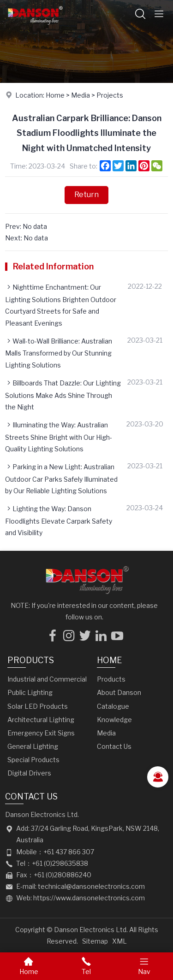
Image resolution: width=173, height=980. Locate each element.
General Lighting (33, 746)
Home (55, 95)
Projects (110, 95)
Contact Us (114, 746)
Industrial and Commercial (47, 679)
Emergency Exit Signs (41, 733)
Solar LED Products (38, 706)
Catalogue (113, 706)
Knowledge (114, 720)
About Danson (119, 692)
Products (31, 660)
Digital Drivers (29, 773)
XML (119, 941)
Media (81, 95)
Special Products (33, 760)
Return (86, 195)
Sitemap (95, 941)
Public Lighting (30, 692)
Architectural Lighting (41, 720)
